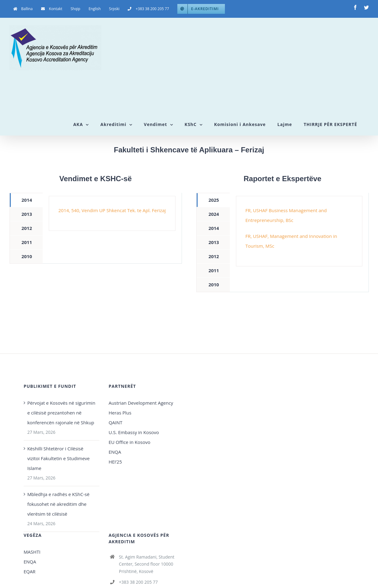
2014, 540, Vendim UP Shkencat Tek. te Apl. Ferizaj (112, 210)
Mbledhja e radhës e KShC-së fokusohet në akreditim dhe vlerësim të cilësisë (58, 504)
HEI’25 (115, 462)
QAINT (116, 422)
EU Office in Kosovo (130, 442)
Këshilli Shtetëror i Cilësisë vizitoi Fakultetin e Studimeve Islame (58, 458)
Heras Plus (120, 413)
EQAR (30, 571)
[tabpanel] (112, 213)
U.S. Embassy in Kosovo (134, 432)
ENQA (115, 452)
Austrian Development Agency (141, 403)
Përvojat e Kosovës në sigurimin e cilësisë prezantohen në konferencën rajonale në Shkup (61, 413)
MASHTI (32, 552)
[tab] (26, 200)
